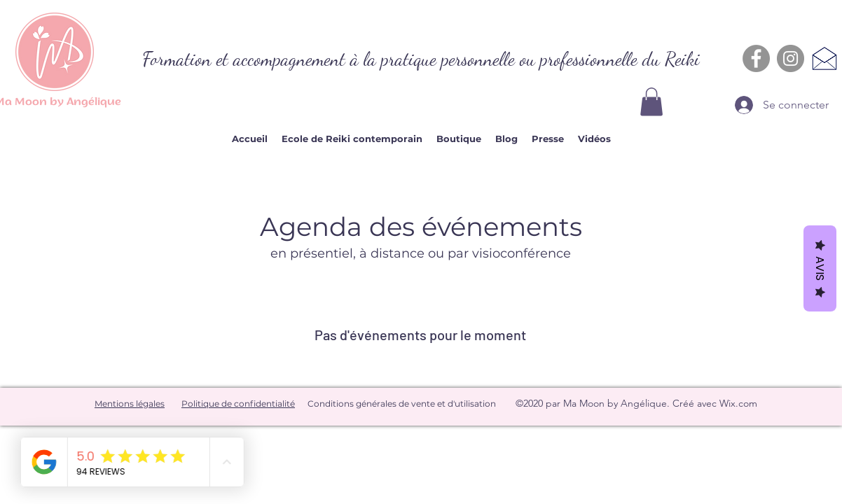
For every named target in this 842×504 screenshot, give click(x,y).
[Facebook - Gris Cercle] (756, 58)
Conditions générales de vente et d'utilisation (402, 404)
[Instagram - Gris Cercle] (791, 58)
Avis (820, 268)
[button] (651, 102)
